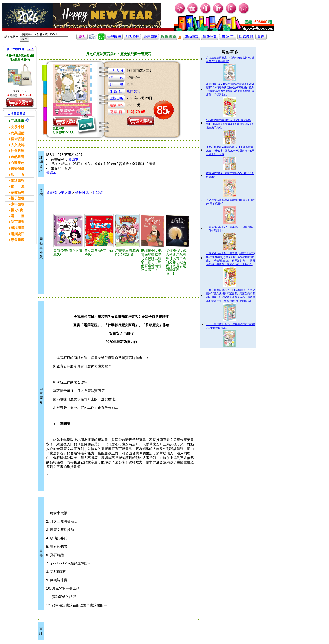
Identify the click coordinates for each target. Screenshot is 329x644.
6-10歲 (98, 193)
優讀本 (73, 159)
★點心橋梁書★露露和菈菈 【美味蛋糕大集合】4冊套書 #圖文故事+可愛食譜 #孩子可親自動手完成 (230, 151)
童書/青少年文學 (59, 193)
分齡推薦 (82, 193)
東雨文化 (134, 91)
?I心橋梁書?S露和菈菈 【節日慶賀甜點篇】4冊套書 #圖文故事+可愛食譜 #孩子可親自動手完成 (230, 124)
